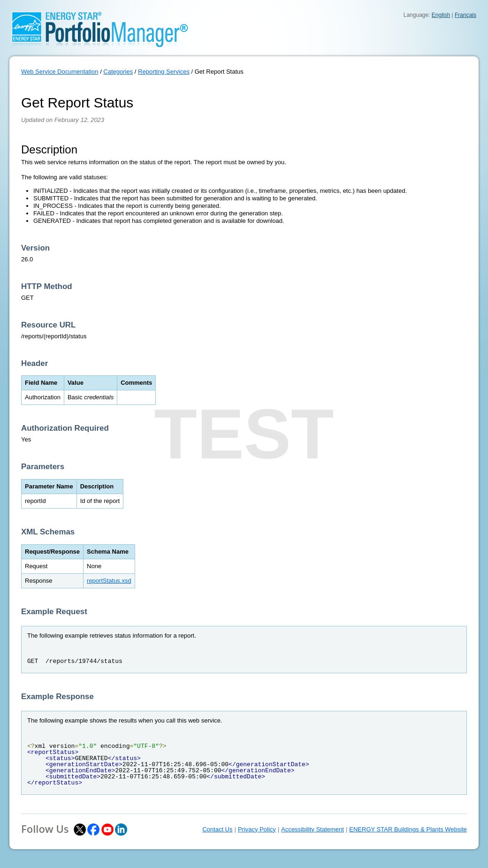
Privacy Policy (257, 829)
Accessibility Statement (313, 829)
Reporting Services (164, 72)
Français (465, 15)
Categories (118, 72)
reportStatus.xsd (109, 581)
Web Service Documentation (60, 72)
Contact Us (217, 829)
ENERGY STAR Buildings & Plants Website (408, 829)
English (441, 15)
